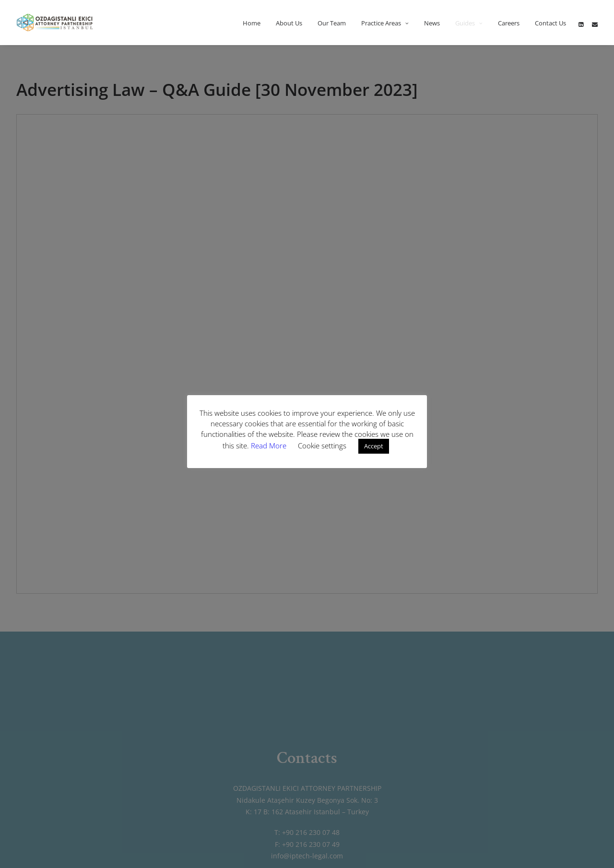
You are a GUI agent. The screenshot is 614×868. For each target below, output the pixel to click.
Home (252, 23)
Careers (509, 23)
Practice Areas (385, 23)
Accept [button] (374, 446)
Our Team (332, 23)
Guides (469, 23)
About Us (289, 23)
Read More (270, 446)
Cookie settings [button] (322, 446)
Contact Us (550, 23)
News (432, 23)
